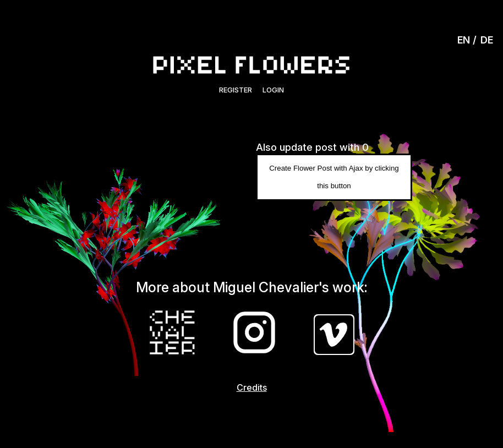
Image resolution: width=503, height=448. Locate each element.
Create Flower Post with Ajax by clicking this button (334, 177)
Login (273, 90)
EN (464, 40)
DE (487, 40)
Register (236, 90)
